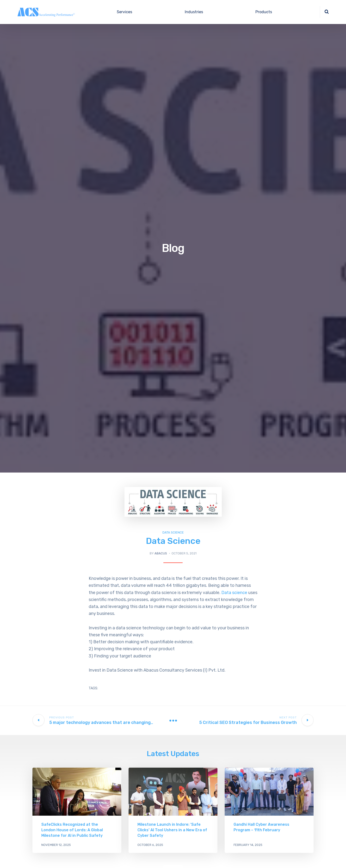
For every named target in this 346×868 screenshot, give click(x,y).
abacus (161, 553)
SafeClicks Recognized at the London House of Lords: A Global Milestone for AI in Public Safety (72, 830)
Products (264, 12)
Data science (234, 593)
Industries (194, 12)
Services (124, 12)
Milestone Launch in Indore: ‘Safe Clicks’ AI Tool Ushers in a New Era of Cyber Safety (172, 830)
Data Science (173, 532)
